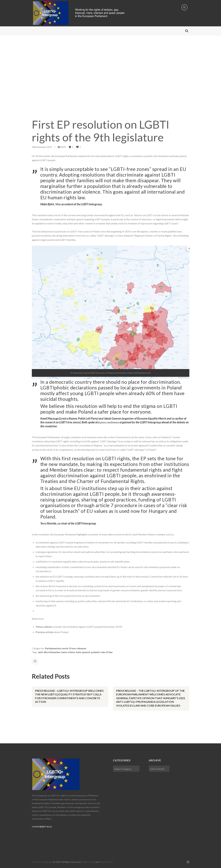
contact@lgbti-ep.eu (42, 826)
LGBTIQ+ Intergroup (42, 861)
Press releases (78, 648)
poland (95, 652)
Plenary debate (44, 627)
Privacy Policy (106, 861)
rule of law (106, 652)
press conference (110, 422)
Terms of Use (88, 861)
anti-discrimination (49, 652)
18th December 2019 (42, 147)
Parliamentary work (57, 648)
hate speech (83, 652)
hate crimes (68, 652)
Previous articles (45, 632)
